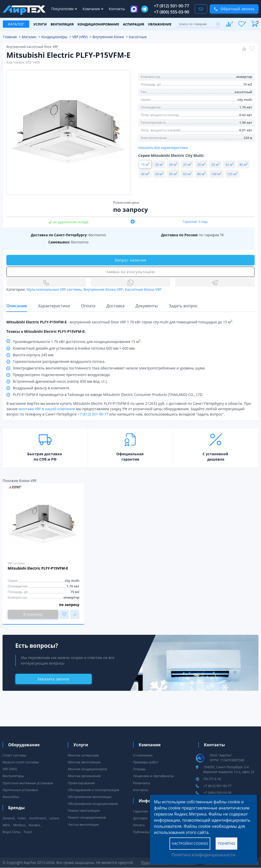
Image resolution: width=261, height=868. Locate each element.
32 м (215, 164)
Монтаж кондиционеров (87, 769)
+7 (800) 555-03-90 (172, 12)
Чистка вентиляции (83, 824)
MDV (6, 825)
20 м (159, 164)
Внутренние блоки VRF (103, 289)
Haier (22, 818)
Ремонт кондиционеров (87, 817)
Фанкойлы (11, 797)
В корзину (33, 614)
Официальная (130, 454)
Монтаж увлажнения (84, 776)
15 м (145, 164)
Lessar (54, 818)
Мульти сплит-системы (21, 762)
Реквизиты (142, 783)
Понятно (226, 843)
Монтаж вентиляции (84, 762)
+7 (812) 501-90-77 (172, 6)
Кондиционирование (98, 24)
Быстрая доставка (45, 454)
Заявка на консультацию (131, 272)
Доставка (140, 818)
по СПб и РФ (45, 459)
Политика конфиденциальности (203, 855)
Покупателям (63, 9)
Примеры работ (146, 762)
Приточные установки (20, 790)
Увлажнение (160, 24)
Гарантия (140, 811)
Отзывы (139, 769)
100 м (216, 174)
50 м (159, 174)
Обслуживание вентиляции (90, 797)
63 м (187, 174)
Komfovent (38, 818)
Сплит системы (15, 755)
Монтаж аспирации (83, 755)
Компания (92, 9)
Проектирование (81, 783)
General (9, 818)
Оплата (139, 825)
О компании (143, 755)
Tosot (28, 832)
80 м (201, 174)
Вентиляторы (13, 776)
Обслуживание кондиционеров (93, 804)
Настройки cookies (190, 843)
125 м (232, 174)
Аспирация (134, 24)
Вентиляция (62, 24)
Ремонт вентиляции (84, 810)
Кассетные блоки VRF (143, 289)
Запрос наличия (131, 260)
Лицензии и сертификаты (153, 776)
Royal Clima (11, 832)
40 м (243, 164)
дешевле (216, 459)
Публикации (143, 832)
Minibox (19, 825)
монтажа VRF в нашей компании (47, 409)
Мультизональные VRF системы (54, 289)
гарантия (130, 459)
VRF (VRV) (10, 769)
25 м (187, 164)
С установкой (215, 454)
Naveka (34, 825)
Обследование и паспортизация (93, 790)
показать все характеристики (163, 148)
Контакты (117, 9)
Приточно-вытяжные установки (28, 783)
